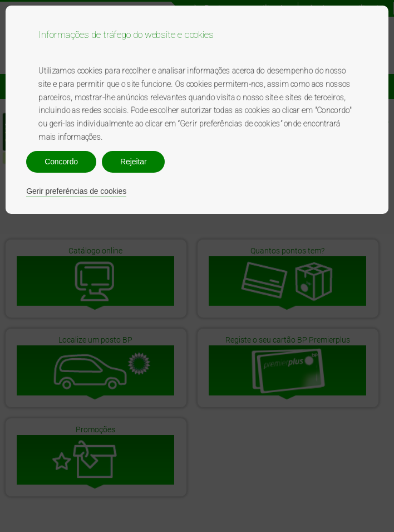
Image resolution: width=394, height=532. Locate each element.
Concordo (61, 162)
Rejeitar (133, 162)
